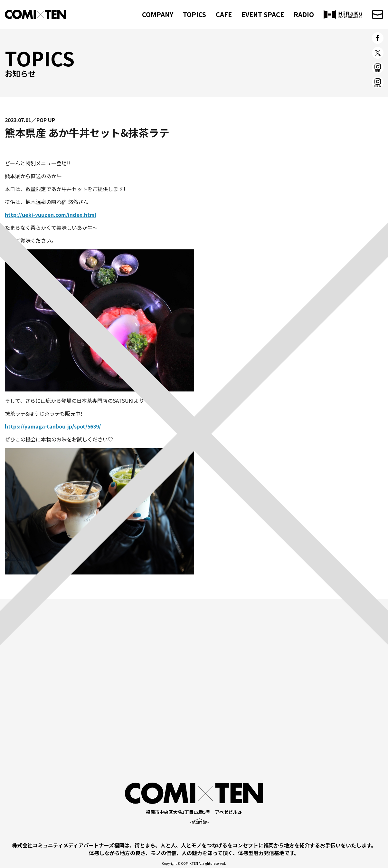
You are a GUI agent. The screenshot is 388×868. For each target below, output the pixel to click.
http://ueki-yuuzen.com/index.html (51, 215)
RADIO (304, 14)
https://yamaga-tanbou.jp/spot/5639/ (53, 426)
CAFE (224, 14)
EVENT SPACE (263, 14)
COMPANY (158, 14)
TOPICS (194, 14)
